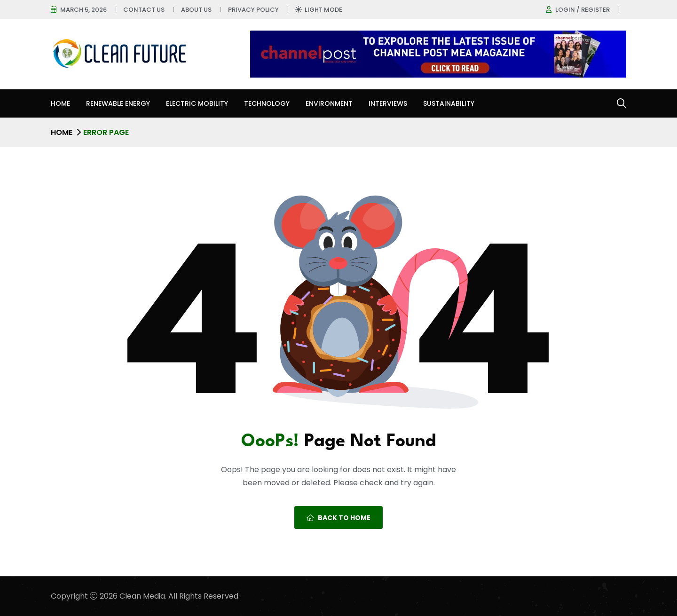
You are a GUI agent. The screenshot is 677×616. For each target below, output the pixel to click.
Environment (329, 103)
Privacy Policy (253, 10)
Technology (267, 103)
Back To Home (338, 518)
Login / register (583, 10)
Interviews (388, 103)
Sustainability (449, 103)
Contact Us (144, 10)
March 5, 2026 (83, 10)
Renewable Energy (118, 103)
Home (60, 103)
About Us (196, 10)
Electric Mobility (197, 103)
